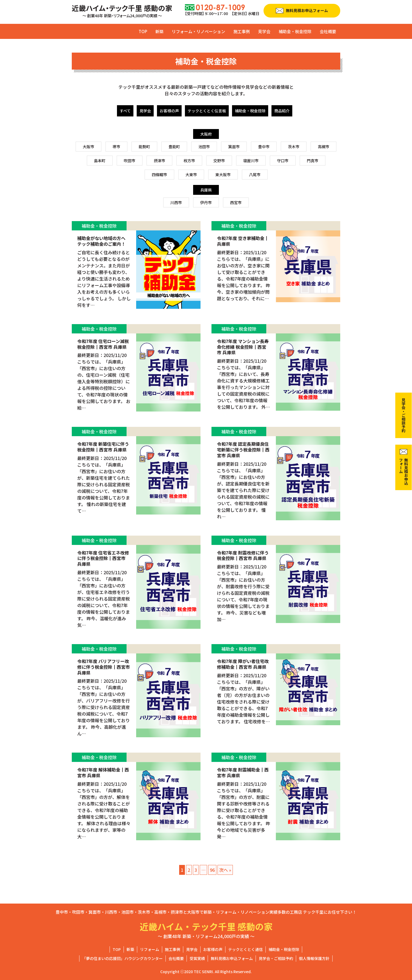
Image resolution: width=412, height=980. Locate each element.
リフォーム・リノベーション (198, 31)
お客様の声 (169, 111)
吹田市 (130, 161)
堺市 (116, 147)
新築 (159, 31)
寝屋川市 (251, 161)
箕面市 (234, 147)
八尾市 (255, 175)
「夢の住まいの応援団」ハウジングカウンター (122, 958)
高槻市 (324, 147)
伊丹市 (206, 202)
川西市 (176, 202)
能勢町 (144, 147)
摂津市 (159, 161)
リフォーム (150, 949)
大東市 (191, 175)
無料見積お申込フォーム (232, 958)
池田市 (204, 147)
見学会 (264, 31)
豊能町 (174, 147)
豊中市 (264, 147)
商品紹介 (282, 111)
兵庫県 (206, 190)
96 (212, 870)
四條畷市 (159, 175)
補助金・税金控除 (295, 31)
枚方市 (189, 161)
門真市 (313, 161)
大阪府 (206, 134)
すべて (125, 111)
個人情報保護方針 (314, 958)
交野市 (219, 161)
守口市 (283, 161)
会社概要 (328, 31)
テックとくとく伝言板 (207, 111)
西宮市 (236, 202)
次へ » (225, 870)
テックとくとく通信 (245, 949)
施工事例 (242, 31)
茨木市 (294, 147)
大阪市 (88, 147)
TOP (143, 31)
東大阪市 (223, 175)
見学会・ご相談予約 (276, 958)
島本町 (100, 161)
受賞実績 (197, 958)
